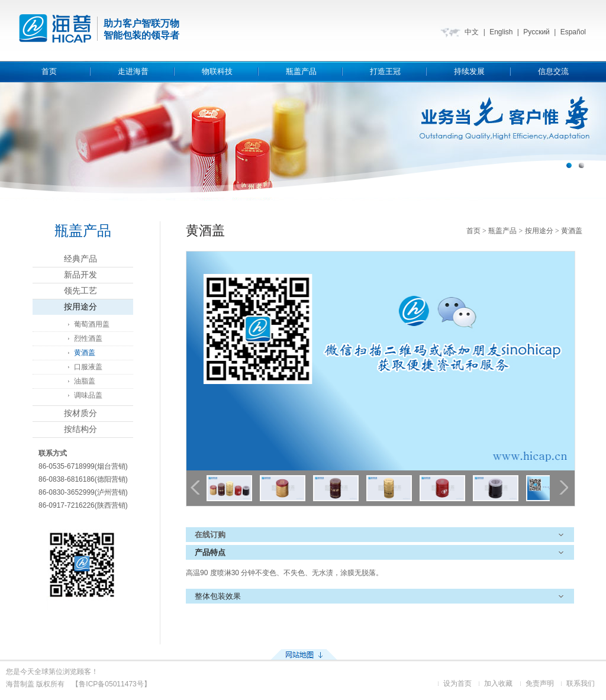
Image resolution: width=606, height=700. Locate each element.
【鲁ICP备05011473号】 (111, 684)
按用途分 (80, 307)
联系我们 (581, 683)
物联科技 (217, 71)
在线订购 (210, 535)
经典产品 (80, 259)
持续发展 (469, 71)
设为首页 (457, 683)
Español (573, 32)
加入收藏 (498, 683)
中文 (472, 32)
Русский (536, 32)
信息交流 (553, 71)
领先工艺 (80, 291)
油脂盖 (85, 381)
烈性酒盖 (88, 338)
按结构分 (80, 429)
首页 (49, 71)
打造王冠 (385, 71)
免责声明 (540, 683)
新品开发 (80, 275)
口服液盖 (88, 367)
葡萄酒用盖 (92, 324)
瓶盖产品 (301, 71)
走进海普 (133, 71)
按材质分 (80, 413)
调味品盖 (88, 395)
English (501, 32)
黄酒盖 (85, 353)
